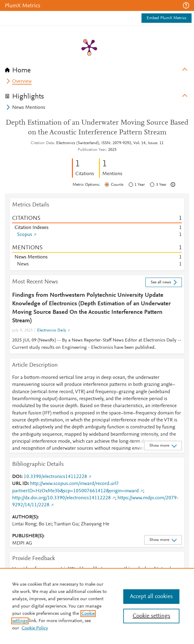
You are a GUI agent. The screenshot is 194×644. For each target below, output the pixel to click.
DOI (17, 477)
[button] (186, 5)
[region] (97, 606)
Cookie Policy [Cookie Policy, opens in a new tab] (35, 628)
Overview (22, 81)
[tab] (97, 68)
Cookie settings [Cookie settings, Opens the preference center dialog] (151, 616)
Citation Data (42, 143)
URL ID (20, 484)
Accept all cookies (151, 597)
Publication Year (92, 150)
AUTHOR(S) (25, 517)
